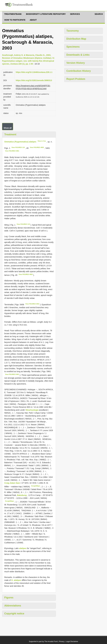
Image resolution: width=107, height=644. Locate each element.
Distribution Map (76, 39)
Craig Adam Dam (12, 483)
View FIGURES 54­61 (12, 151)
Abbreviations (13, 606)
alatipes (23, 548)
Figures (9, 598)
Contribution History (79, 71)
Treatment (10, 134)
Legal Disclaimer (72, 641)
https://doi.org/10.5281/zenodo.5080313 (34, 80)
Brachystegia (32, 410)
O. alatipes (16, 580)
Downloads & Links (78, 55)
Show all (8, 128)
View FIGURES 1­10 (18, 147)
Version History (76, 63)
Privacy (62, 641)
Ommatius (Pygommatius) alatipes (20, 142)
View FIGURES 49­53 (37, 147)
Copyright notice (14, 614)
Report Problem (76, 79)
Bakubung (22, 495)
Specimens (73, 47)
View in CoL (42, 141)
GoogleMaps (36, 486)
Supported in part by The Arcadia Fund (43, 641)
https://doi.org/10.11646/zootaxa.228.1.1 (34, 72)
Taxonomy (73, 31)
